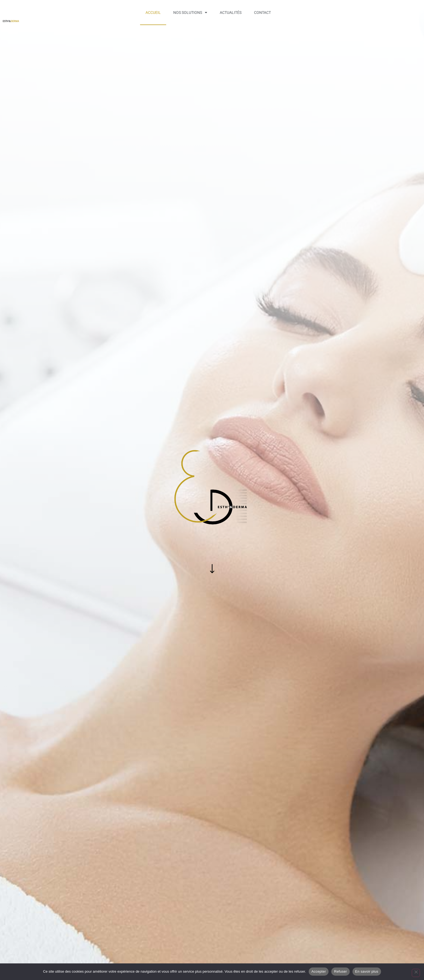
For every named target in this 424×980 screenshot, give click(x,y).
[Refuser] (416, 973)
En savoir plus (367, 971)
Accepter (319, 971)
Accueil (153, 13)
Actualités (231, 13)
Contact (262, 13)
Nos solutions (190, 13)
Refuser (340, 971)
